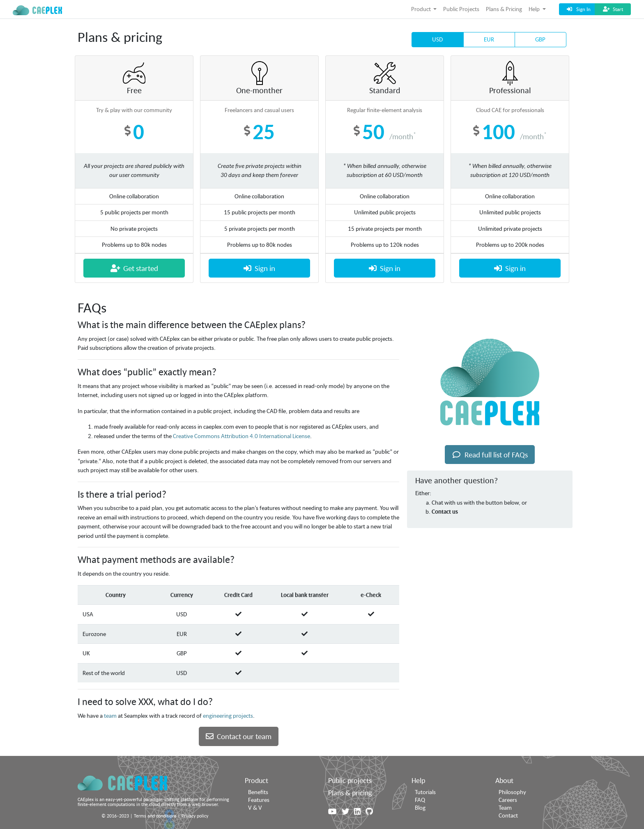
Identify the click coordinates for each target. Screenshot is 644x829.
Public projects (350, 780)
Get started (134, 268)
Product (256, 780)
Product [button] (422, 9)
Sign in (259, 268)
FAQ (420, 800)
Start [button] (613, 9)
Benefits (258, 792)
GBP (540, 39)
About (504, 780)
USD (437, 39)
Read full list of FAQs (490, 455)
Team (505, 807)
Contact (508, 815)
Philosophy (512, 792)
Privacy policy (195, 816)
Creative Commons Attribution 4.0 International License (241, 436)
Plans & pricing (350, 792)
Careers (508, 800)
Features (259, 800)
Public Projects (461, 9)
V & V (255, 807)
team (110, 715)
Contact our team (239, 736)
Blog (420, 807)
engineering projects (228, 715)
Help (418, 780)
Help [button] (535, 9)
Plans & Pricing (504, 9)
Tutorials (425, 792)
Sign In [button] (578, 9)
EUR (489, 39)
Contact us (445, 511)
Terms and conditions (155, 816)
